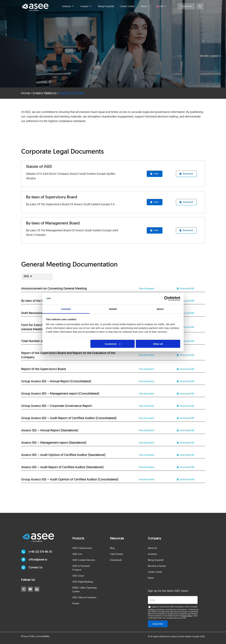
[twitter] (24, 589)
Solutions (68, 6)
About (145, 6)
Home (25, 93)
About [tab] (160, 309)
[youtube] (30, 589)
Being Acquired (106, 6)
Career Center (127, 6)
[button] (200, 6)
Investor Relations (44, 93)
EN (163, 6)
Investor (86, 6)
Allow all (158, 344)
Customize (113, 344)
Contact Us (186, 6)
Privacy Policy (187, 616)
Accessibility (43, 636)
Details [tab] (113, 309)
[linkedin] (37, 589)
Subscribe (158, 624)
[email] (173, 600)
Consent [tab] (66, 309)
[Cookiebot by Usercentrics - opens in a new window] (166, 299)
